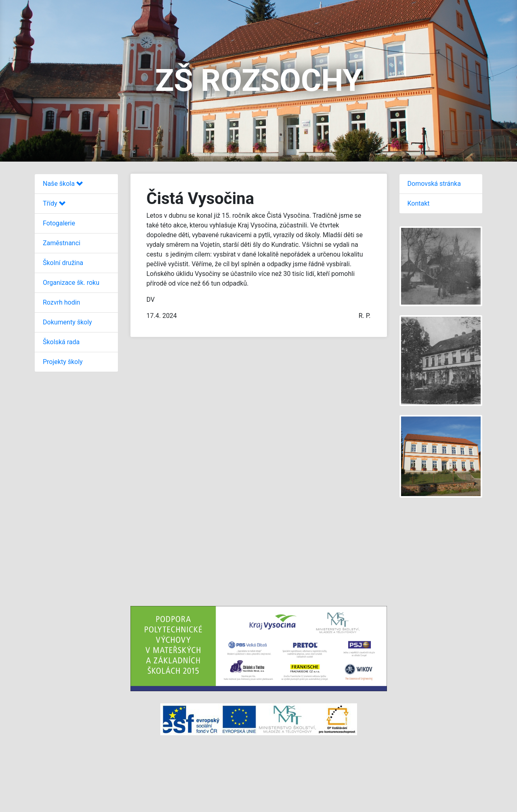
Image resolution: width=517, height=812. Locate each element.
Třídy (54, 203)
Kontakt (419, 203)
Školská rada (61, 342)
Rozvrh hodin (61, 302)
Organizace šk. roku (71, 283)
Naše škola (63, 184)
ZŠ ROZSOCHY (258, 80)
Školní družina (63, 263)
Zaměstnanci (62, 243)
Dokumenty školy (67, 322)
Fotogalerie (59, 223)
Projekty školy (63, 362)
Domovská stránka (434, 184)
